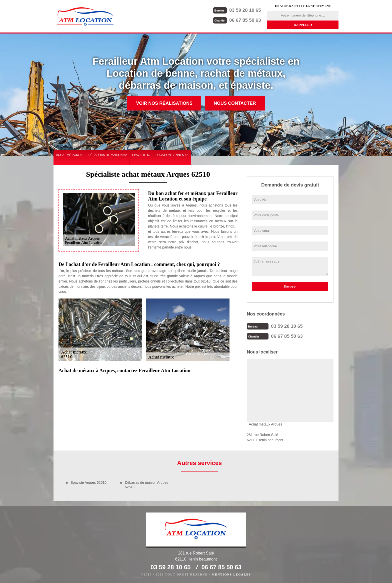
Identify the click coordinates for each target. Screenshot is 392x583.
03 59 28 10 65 (237, 10)
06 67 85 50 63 (237, 20)
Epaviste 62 (141, 155)
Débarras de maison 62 (108, 155)
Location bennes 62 (172, 155)
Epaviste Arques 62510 (88, 482)
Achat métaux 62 (70, 155)
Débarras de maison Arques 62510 (146, 485)
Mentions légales (231, 574)
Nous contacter (235, 103)
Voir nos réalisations (164, 103)
